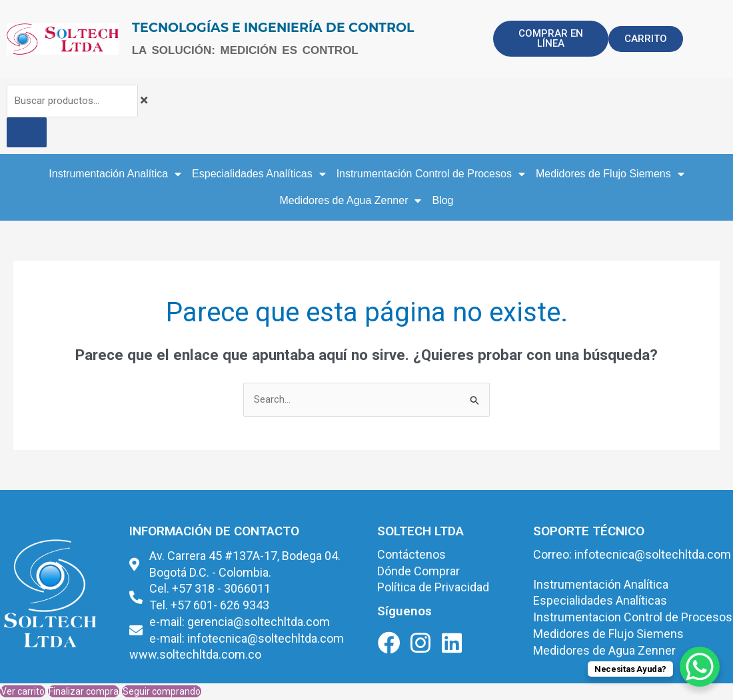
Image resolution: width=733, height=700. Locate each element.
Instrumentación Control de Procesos (431, 174)
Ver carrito (23, 691)
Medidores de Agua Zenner (350, 201)
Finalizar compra (84, 691)
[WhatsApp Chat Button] (700, 667)
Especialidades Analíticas (259, 174)
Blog (442, 200)
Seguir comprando (162, 691)
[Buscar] (27, 132)
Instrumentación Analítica (115, 174)
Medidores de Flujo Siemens (610, 174)
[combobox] (73, 101)
